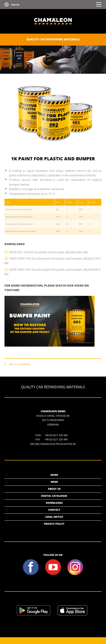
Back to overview (20, 364)
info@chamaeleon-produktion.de (53, 444)
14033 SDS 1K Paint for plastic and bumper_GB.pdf (48, 252)
